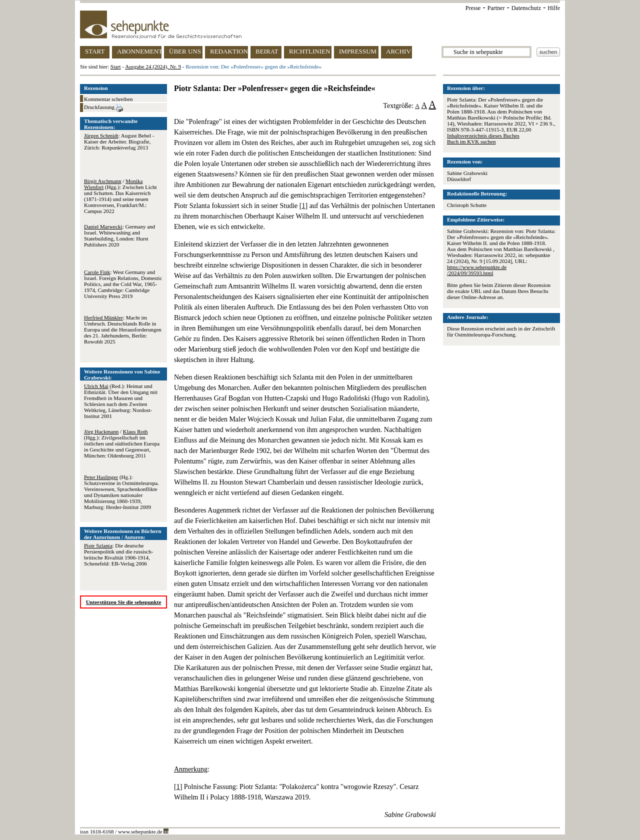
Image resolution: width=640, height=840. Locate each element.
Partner (496, 8)
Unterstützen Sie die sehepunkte (124, 602)
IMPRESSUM (358, 51)
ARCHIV (398, 51)
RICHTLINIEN (309, 51)
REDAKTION (229, 51)
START (95, 51)
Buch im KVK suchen (471, 141)
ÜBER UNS (185, 51)
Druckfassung (103, 108)
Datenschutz (526, 8)
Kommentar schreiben (108, 99)
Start (116, 66)
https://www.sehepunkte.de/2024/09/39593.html (477, 270)
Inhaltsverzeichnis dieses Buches (483, 135)
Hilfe (554, 8)
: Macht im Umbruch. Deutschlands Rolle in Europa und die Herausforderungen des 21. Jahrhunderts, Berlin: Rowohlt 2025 (123, 329)
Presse (473, 8)
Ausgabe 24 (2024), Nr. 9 (153, 66)
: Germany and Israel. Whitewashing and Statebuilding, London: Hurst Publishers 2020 (119, 235)
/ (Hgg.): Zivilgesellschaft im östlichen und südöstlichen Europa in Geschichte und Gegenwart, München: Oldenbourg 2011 (122, 443)
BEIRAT (267, 51)
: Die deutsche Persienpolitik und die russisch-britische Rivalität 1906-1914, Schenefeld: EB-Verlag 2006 (118, 554)
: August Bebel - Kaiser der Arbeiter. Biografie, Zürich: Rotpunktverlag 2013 (119, 141)
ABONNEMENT (139, 51)
